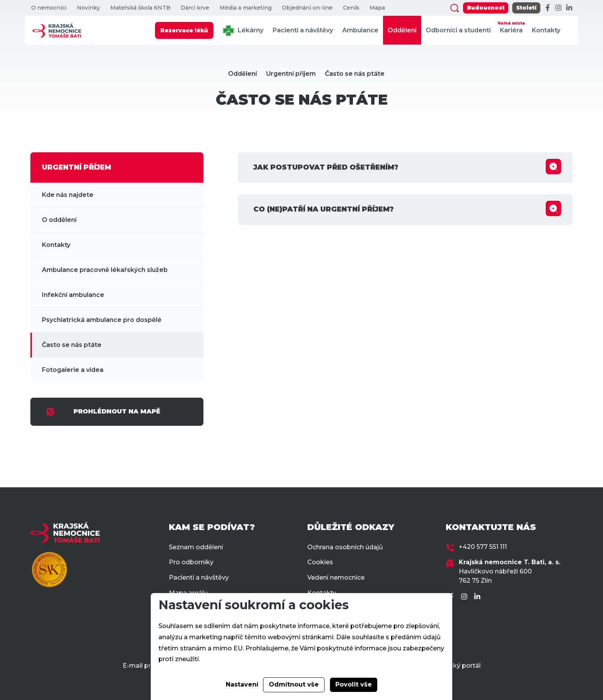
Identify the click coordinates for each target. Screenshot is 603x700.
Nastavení (242, 684)
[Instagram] (558, 8)
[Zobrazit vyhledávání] (455, 8)
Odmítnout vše (294, 684)
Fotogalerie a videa (73, 370)
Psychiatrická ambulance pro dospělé (102, 320)
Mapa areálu (188, 593)
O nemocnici (49, 8)
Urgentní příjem (291, 74)
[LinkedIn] (569, 8)
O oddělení (59, 220)
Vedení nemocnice (336, 577)
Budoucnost (486, 8)
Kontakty (546, 30)
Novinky (88, 8)
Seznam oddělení (196, 547)
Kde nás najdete (68, 195)
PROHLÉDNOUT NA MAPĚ (103, 412)
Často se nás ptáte (355, 74)
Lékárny (243, 31)
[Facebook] (548, 8)
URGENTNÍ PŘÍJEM (77, 167)
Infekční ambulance (73, 295)
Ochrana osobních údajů (345, 547)
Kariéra (511, 27)
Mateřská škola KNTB (140, 8)
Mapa (377, 8)
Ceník (351, 8)
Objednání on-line (307, 8)
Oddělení (402, 30)
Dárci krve (195, 8)
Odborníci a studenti (458, 30)
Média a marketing (246, 8)
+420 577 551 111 (483, 547)
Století (526, 8)
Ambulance (360, 30)
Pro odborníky (191, 562)
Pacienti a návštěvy (303, 30)
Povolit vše (354, 684)
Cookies (320, 562)
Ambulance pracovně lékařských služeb (105, 270)
